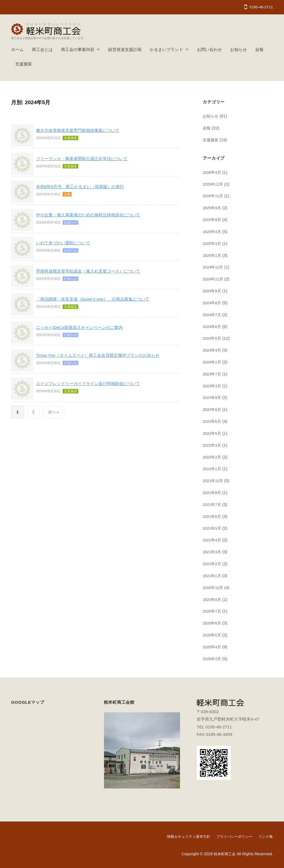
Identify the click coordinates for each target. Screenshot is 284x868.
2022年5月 (213, 433)
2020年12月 (214, 587)
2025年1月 (213, 255)
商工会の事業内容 (78, 49)
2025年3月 (213, 243)
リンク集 (265, 836)
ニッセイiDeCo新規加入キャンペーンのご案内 (85, 327)
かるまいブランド (166, 49)
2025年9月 (213, 208)
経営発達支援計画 (125, 49)
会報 (259, 49)
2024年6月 (213, 327)
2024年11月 (214, 279)
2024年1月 (213, 362)
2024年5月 (213, 338)
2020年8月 (213, 599)
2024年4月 (213, 350)
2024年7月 (213, 315)
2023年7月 (213, 374)
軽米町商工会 (224, 854)
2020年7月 (213, 611)
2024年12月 (214, 267)
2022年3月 (213, 445)
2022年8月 (213, 409)
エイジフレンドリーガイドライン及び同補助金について (95, 384)
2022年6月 (213, 421)
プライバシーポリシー (232, 836)
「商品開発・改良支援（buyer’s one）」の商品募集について (100, 299)
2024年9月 (213, 291)
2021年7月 (213, 504)
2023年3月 (213, 386)
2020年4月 (213, 647)
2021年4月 (213, 540)
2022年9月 (213, 397)
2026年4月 (213, 172)
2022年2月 (213, 457)
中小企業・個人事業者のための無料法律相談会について (95, 215)
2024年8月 (213, 303)
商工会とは (42, 49)
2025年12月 (214, 184)
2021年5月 (213, 528)
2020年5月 (213, 635)
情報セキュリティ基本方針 (183, 836)
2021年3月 (213, 552)
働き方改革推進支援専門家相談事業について (83, 130)
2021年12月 (214, 481)
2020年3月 (213, 659)
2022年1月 (213, 469)
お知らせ (239, 49)
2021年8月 (213, 492)
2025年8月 (213, 220)
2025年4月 (213, 231)
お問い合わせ (209, 49)
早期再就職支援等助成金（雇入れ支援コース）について (95, 271)
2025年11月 (214, 196)
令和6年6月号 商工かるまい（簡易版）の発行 (86, 187)
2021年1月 (213, 576)
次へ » (54, 412)
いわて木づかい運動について (67, 243)
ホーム (17, 49)
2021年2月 (213, 564)
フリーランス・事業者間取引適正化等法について (88, 159)
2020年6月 (213, 623)
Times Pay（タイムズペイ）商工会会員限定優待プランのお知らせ (106, 355)
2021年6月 (213, 516)
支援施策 (24, 64)
